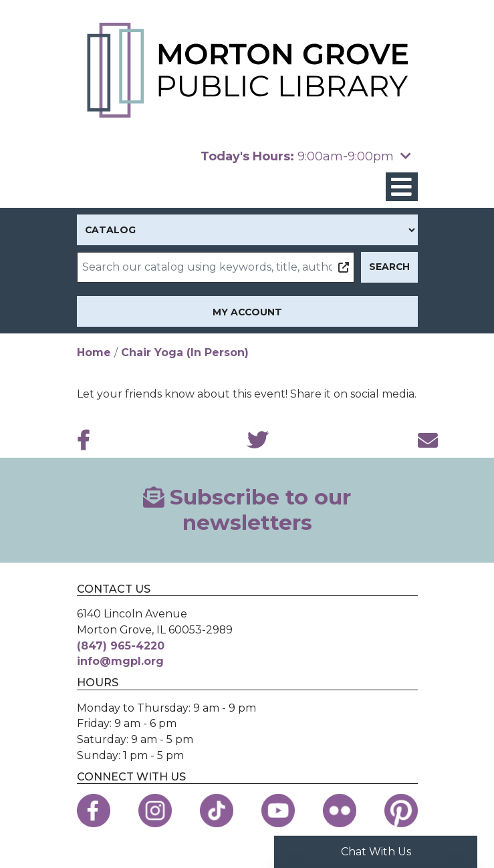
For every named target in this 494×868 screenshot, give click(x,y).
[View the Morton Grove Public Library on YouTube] (278, 811)
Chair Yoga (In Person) (185, 352)
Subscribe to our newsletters (247, 510)
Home (94, 352)
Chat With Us (376, 852)
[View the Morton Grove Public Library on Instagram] (155, 811)
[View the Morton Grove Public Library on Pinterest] (401, 811)
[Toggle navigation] (402, 187)
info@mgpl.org (120, 661)
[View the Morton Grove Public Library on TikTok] (217, 811)
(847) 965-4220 (121, 646)
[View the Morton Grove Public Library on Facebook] (94, 811)
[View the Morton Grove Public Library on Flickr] (340, 811)
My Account (247, 312)
